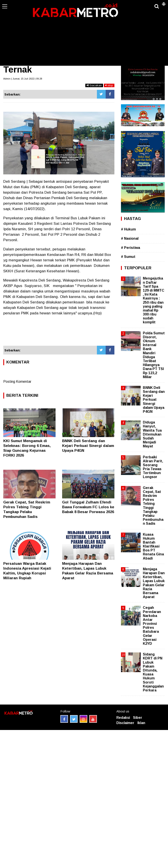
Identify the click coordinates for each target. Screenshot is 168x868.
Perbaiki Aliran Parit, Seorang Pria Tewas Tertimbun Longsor (153, 467)
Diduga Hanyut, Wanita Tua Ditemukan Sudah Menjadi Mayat (152, 434)
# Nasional (130, 238)
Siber (138, 718)
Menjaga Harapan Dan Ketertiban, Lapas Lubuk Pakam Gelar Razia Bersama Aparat (154, 583)
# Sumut (128, 257)
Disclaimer (125, 723)
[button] (164, 2)
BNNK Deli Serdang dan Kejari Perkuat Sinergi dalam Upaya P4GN (88, 446)
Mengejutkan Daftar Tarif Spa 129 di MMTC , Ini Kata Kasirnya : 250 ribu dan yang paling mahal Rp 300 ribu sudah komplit (154, 300)
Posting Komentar (17, 382)
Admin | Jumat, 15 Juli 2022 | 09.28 (23, 79)
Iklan (141, 723)
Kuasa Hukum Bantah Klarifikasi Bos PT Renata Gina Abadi (153, 546)
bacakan (94, 85)
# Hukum (128, 229)
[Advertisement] (84, 33)
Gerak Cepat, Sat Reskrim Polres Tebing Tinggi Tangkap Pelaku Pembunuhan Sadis (153, 506)
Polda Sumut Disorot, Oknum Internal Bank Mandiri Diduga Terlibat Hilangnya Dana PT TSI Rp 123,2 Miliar (154, 355)
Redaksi (123, 718)
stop (109, 85)
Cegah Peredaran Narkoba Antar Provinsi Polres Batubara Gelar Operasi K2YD (152, 626)
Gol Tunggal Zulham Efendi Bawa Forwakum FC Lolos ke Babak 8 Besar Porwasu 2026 (88, 507)
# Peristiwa (130, 248)
